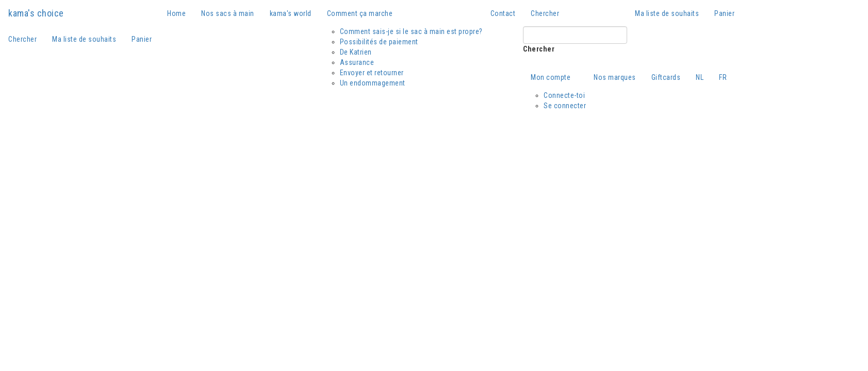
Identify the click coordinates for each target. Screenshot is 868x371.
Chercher (539, 49)
